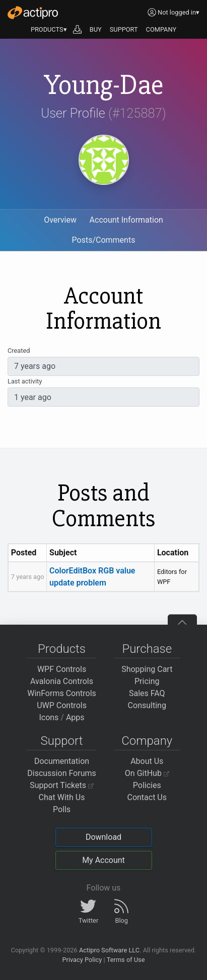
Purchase (147, 649)
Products (62, 649)
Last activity (25, 381)
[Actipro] (33, 13)
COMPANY (161, 29)
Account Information (126, 220)
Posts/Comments (104, 240)
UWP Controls (62, 705)
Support (62, 741)
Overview (60, 220)
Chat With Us (62, 797)
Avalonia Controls (62, 681)
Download (104, 837)
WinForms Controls (62, 693)
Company (147, 741)
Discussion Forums (62, 773)
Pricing (147, 681)
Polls (62, 809)
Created (19, 351)
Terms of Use (126, 960)
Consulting (147, 705)
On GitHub (147, 773)
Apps (75, 717)
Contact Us (147, 797)
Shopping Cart (147, 669)
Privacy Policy (82, 960)
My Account (104, 860)
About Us (147, 761)
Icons (49, 717)
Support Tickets (62, 785)
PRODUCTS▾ (49, 29)
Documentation (62, 761)
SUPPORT (124, 29)
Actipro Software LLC (109, 950)
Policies (147, 785)
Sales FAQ (147, 693)
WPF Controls (62, 669)
